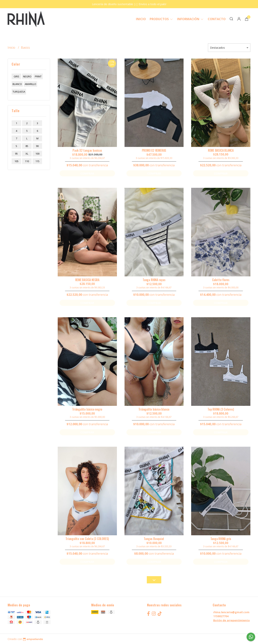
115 (37, 161)
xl (27, 154)
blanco (17, 84)
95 (16, 154)
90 (37, 146)
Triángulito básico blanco (154, 409)
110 (27, 161)
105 (16, 161)
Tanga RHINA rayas (154, 280)
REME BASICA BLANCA (221, 150)
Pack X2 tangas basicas (87, 150)
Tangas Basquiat (154, 539)
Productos (161, 19)
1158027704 (221, 616)
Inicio (141, 19)
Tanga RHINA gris (221, 539)
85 (27, 146)
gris (16, 76)
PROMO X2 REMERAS (154, 150)
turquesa (19, 92)
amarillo (30, 84)
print (38, 76)
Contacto (217, 19)
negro (27, 76)
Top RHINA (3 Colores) (221, 409)
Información (191, 19)
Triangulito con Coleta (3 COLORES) (87, 539)
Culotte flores (221, 280)
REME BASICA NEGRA (87, 280)
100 (37, 154)
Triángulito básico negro (87, 409)
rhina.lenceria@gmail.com (231, 612)
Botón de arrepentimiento (232, 620)
